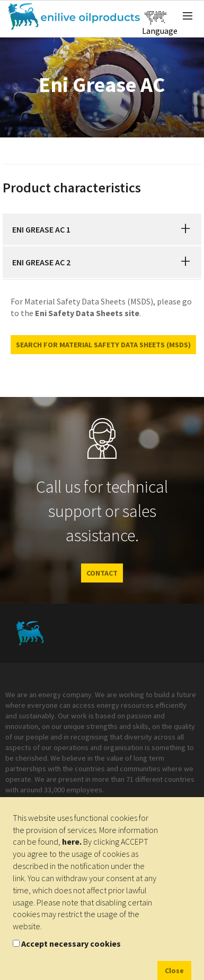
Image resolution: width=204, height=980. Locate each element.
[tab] (102, 229)
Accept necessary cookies (71, 944)
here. (72, 842)
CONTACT (102, 573)
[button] (185, 229)
